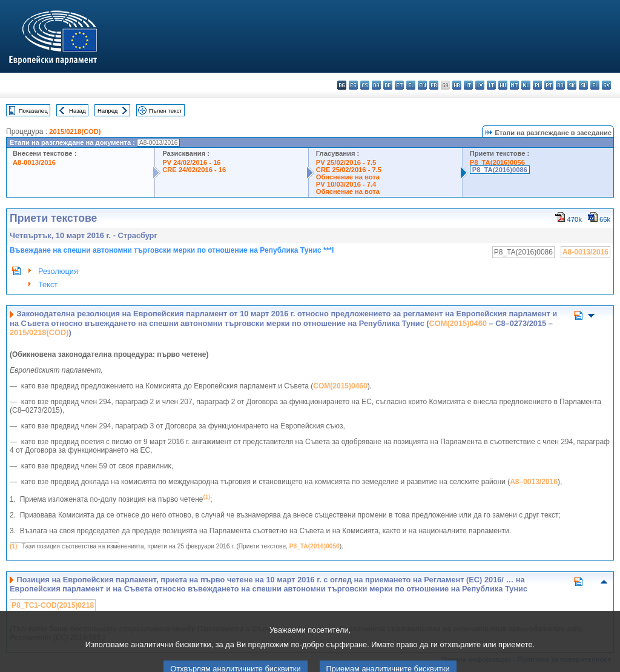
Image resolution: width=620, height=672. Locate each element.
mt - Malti (514, 85)
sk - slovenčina (572, 85)
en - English (422, 85)
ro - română (560, 85)
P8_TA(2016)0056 (497, 162)
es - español (353, 85)
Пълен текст (166, 111)
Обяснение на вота (348, 177)
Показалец (33, 111)
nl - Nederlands (526, 85)
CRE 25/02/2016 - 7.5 (349, 170)
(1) (13, 546)
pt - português (549, 85)
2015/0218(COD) (75, 131)
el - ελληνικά (411, 85)
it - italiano (468, 85)
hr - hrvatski (457, 85)
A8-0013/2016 (34, 162)
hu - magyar (503, 85)
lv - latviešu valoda (480, 85)
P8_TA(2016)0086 (500, 170)
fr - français (434, 85)
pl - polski (537, 85)
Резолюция (58, 271)
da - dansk (376, 85)
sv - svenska (606, 85)
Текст (48, 284)
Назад (77, 111)
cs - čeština (365, 85)
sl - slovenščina (583, 85)
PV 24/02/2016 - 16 (191, 162)
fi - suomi (595, 85)
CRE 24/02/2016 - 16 (194, 170)
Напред (108, 111)
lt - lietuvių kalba (491, 85)
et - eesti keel (399, 85)
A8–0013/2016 (534, 482)
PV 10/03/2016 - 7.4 (346, 184)
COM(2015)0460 (458, 323)
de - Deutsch (388, 85)
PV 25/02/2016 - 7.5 (346, 162)
